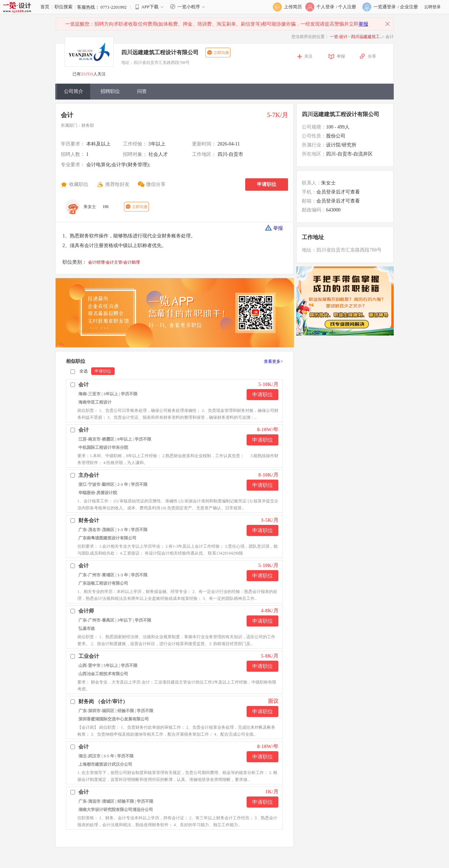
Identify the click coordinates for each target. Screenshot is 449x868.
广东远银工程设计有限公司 (103, 583)
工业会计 (89, 656)
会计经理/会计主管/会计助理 (114, 262)
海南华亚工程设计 (95, 402)
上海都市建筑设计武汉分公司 (105, 764)
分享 (372, 56)
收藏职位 (79, 184)
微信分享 (156, 184)
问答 (142, 91)
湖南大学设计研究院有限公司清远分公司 (116, 810)
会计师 (86, 611)
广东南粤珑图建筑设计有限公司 (107, 538)
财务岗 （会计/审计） (103, 701)
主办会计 (89, 475)
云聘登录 (432, 7)
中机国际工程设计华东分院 (103, 447)
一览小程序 (188, 7)
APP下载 (150, 7)
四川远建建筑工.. (366, 37)
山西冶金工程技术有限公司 (103, 674)
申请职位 (267, 184)
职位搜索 (64, 7)
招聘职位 (110, 91)
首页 (45, 7)
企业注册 (409, 7)
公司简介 (74, 91)
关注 (308, 56)
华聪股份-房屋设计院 (98, 493)
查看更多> (273, 361)
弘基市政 (87, 629)
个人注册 (347, 7)
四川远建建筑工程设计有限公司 (160, 52)
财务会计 (89, 520)
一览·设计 (339, 37)
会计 (67, 115)
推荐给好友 (117, 184)
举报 (363, 24)
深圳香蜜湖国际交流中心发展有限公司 (114, 719)
